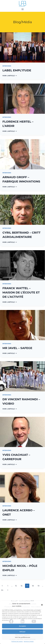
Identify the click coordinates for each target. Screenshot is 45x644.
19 (39, 586)
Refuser (22, 632)
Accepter (22, 626)
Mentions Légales (29, 641)
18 (33, 586)
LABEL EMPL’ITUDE (17, 70)
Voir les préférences (23, 637)
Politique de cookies (17, 641)
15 (16, 586)
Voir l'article (10, 76)
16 (22, 586)
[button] (42, 605)
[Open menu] (22, 9)
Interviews (7, 66)
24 (2, 590)
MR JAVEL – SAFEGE (17, 348)
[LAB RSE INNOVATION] (22, 4)
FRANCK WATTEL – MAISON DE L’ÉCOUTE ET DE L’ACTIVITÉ (21, 292)
